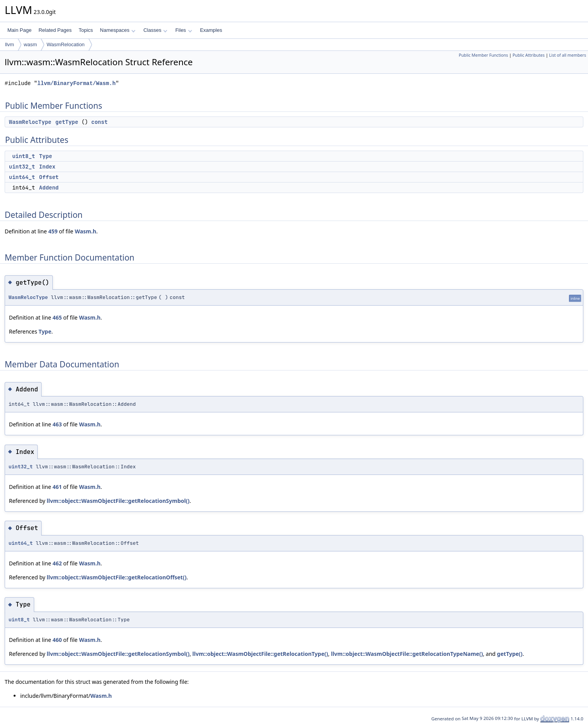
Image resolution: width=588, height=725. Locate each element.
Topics (86, 30)
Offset (49, 177)
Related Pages (55, 30)
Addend (49, 188)
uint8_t (23, 156)
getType (67, 122)
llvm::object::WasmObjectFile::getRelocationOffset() (117, 577)
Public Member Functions (483, 55)
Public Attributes (529, 55)
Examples (211, 30)
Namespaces (117, 30)
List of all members (568, 55)
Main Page (19, 30)
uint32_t (22, 167)
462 (57, 563)
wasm (30, 44)
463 (57, 424)
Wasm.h (85, 231)
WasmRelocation (66, 44)
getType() (510, 654)
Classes (155, 30)
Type (46, 156)
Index (47, 167)
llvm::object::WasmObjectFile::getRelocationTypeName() (407, 654)
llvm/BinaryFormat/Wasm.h (77, 83)
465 (57, 317)
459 (53, 231)
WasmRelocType (30, 122)
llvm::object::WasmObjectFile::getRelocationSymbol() (118, 501)
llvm (10, 44)
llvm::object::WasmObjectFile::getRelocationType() (260, 654)
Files (184, 30)
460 (57, 640)
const (99, 122)
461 (57, 487)
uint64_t (22, 177)
